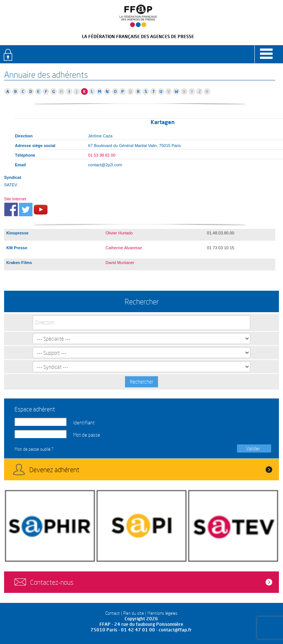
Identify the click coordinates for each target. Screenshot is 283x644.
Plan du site (134, 613)
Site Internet (15, 199)
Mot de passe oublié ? (34, 449)
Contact (113, 613)
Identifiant (84, 423)
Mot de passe (87, 435)
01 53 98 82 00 (102, 155)
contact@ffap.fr (175, 630)
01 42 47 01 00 (138, 630)
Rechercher (141, 382)
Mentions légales (162, 613)
